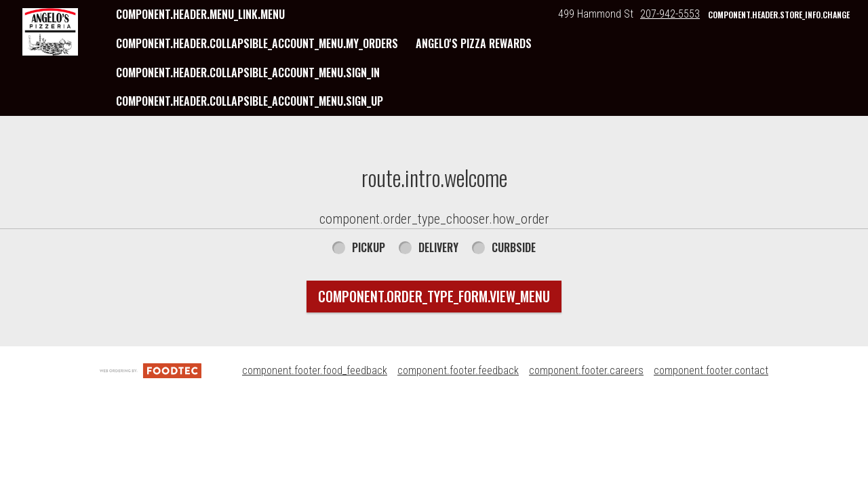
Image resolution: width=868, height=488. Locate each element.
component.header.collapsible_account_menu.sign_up (250, 101)
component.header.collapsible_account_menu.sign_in (248, 73)
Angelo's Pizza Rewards (474, 43)
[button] (50, 32)
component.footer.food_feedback (315, 370)
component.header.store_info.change (779, 15)
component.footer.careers (586, 370)
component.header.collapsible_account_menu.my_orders (257, 43)
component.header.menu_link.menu (200, 14)
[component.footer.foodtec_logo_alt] (151, 370)
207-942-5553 (670, 14)
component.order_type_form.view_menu (434, 296)
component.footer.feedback (458, 370)
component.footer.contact (711, 370)
